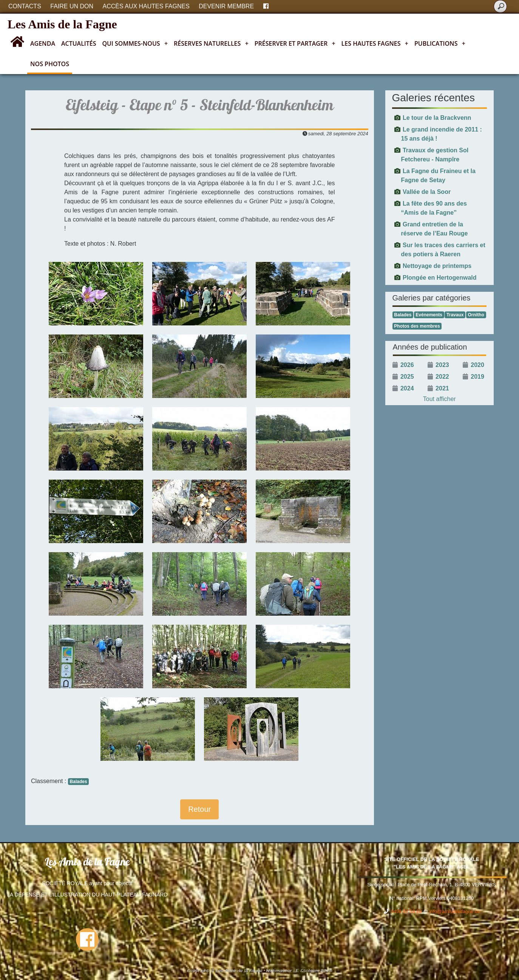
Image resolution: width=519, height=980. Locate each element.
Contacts (25, 6)
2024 (407, 388)
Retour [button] (199, 809)
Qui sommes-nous (135, 43)
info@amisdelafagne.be (455, 911)
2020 (477, 365)
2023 (442, 365)
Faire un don (72, 6)
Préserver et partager (295, 43)
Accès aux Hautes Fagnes (146, 6)
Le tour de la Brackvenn (437, 118)
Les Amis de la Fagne (62, 24)
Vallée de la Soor (427, 192)
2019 (477, 377)
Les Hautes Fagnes (375, 43)
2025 (407, 377)
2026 (407, 365)
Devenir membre (226, 6)
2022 (442, 377)
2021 (442, 388)
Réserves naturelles (211, 43)
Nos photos (50, 64)
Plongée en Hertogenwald (440, 278)
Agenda (43, 43)
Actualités (79, 43)
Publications (440, 43)
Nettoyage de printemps (437, 266)
